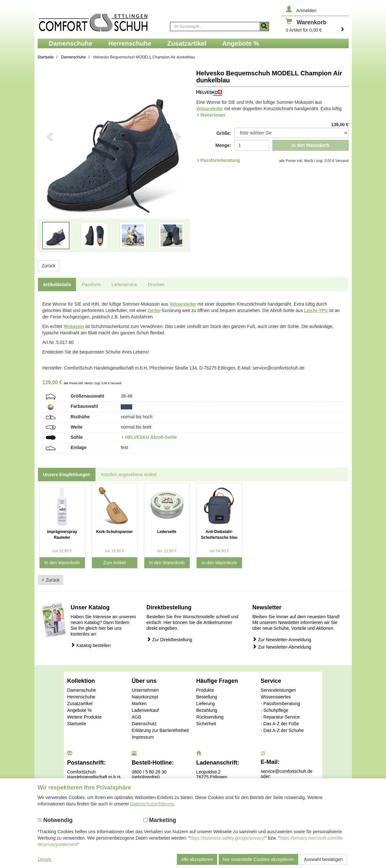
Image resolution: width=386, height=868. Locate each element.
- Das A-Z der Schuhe (282, 730)
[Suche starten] (264, 27)
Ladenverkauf (145, 710)
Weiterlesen (213, 115)
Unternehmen (145, 690)
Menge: (223, 145)
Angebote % (79, 710)
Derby (154, 310)
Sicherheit (206, 724)
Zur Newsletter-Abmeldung (282, 647)
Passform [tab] (91, 285)
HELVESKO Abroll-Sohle (151, 437)
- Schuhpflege (275, 710)
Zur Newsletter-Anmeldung (282, 640)
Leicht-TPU (316, 310)
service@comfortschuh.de (287, 771)
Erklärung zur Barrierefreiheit (160, 730)
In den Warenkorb (310, 145)
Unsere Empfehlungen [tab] (67, 475)
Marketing (160, 820)
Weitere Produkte (84, 717)
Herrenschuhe (81, 697)
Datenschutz (144, 724)
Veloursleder (210, 109)
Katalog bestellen (91, 645)
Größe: (224, 133)
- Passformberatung (280, 704)
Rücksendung (210, 717)
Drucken (156, 285)
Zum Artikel (114, 563)
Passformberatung (220, 160)
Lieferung (205, 704)
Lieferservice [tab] (124, 285)
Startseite (76, 724)
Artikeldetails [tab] (57, 285)
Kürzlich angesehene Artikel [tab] (129, 475)
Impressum (143, 737)
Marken (139, 704)
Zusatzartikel (80, 704)
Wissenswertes (276, 697)
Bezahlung (207, 710)
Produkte (205, 690)
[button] (49, 163)
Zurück (49, 266)
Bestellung (206, 697)
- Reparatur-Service (280, 717)
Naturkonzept (145, 697)
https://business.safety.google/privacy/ (228, 838)
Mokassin (74, 326)
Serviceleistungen (279, 690)
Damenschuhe (81, 690)
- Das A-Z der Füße (280, 724)
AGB (136, 717)
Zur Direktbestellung (169, 640)
